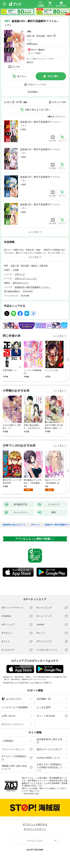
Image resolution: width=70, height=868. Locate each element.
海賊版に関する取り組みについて (14, 767)
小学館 (16, 270)
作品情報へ (33, 92)
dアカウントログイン (13, 724)
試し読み (16, 67)
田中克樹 (41, 36)
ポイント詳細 (34, 53)
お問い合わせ (9, 716)
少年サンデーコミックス (26, 279)
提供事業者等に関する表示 (49, 741)
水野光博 (43, 266)
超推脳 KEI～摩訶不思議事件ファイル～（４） (41, 206)
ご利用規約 (7, 741)
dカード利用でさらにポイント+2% (39, 59)
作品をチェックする (37, 85)
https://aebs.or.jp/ (31, 794)
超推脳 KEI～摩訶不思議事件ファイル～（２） (41, 151)
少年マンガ (20, 274)
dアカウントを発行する (35, 824)
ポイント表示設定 (46, 716)
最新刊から (61, 117)
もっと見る (59, 336)
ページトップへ (35, 841)
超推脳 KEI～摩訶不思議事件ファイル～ (33, 287)
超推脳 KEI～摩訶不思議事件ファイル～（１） (41, 124)
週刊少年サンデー (21, 283)
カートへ (22, 76)
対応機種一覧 (44, 699)
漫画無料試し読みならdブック (14, 525)
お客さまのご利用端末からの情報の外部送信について (49, 767)
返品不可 (30, 62)
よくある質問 (44, 707)
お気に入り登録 (59, 102)
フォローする (54, 36)
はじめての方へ (12, 699)
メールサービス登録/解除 (15, 707)
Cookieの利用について (48, 758)
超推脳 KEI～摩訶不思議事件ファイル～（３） (41, 179)
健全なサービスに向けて (49, 749)
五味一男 (31, 36)
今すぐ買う (53, 76)
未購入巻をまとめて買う (37, 110)
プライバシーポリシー (13, 749)
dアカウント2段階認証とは (15, 758)
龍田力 (34, 266)
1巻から (51, 117)
